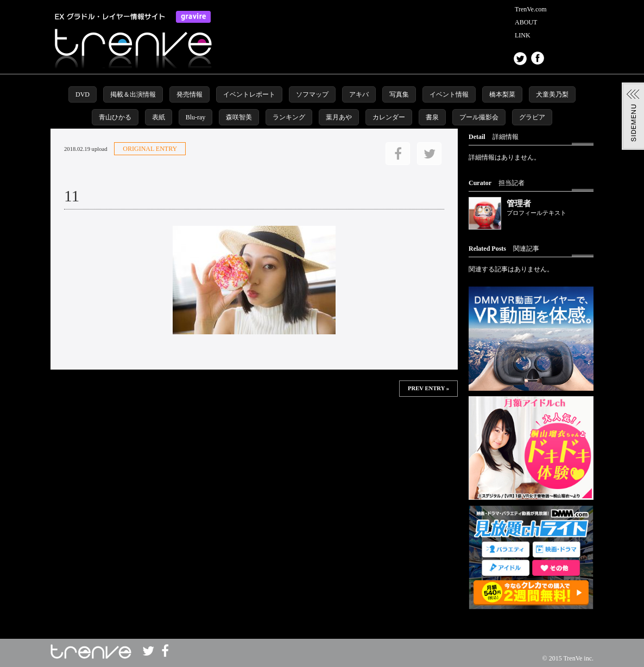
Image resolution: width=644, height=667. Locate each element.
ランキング (289, 117)
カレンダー (389, 117)
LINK (523, 35)
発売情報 (190, 94)
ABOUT (526, 22)
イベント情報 (449, 94)
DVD (83, 94)
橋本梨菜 (502, 94)
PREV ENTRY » (428, 388)
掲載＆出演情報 (133, 94)
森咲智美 (239, 117)
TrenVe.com (531, 9)
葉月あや (339, 117)
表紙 (159, 117)
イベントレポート (249, 94)
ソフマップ (312, 94)
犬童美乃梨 (552, 94)
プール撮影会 (479, 117)
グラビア (532, 117)
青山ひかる (115, 117)
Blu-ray (196, 117)
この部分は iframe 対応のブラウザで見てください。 (254, 432)
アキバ (359, 94)
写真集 (399, 94)
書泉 (432, 117)
